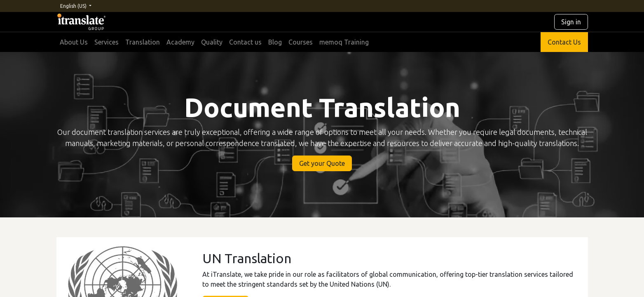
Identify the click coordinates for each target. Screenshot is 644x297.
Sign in (571, 22)
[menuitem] (74, 42)
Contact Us (564, 42)
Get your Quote (322, 163)
